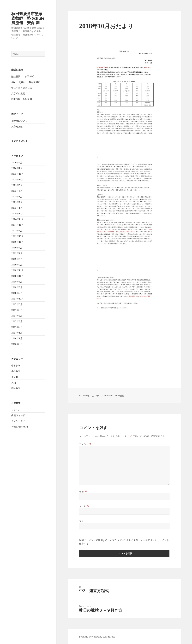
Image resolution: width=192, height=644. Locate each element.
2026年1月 (17, 168)
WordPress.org (20, 427)
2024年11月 (18, 219)
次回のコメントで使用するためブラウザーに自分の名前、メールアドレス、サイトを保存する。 (124, 542)
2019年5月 (17, 248)
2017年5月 (17, 310)
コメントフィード (20, 421)
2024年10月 (18, 225)
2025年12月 (18, 174)
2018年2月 (17, 293)
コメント (85, 444)
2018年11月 (18, 270)
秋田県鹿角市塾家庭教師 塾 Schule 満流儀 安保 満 (28, 18)
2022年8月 (17, 231)
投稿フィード (18, 415)
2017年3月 (17, 321)
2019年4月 (17, 253)
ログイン (16, 410)
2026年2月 (17, 162)
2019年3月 (17, 259)
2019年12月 (18, 236)
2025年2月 (17, 202)
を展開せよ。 (28, 82)
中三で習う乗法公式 (22, 88)
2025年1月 (17, 208)
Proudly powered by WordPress (97, 637)
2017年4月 (17, 316)
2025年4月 (17, 191)
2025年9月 (17, 185)
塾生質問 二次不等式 (23, 76)
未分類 (15, 377)
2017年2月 (17, 327)
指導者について (19, 121)
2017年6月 (17, 304)
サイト (83, 521)
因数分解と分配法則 (22, 99)
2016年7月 (17, 338)
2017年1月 (17, 333)
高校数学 (16, 388)
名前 (83, 491)
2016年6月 (17, 344)
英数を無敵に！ (19, 126)
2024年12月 (18, 214)
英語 (14, 383)
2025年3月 (17, 196)
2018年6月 (17, 282)
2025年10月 (18, 179)
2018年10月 (18, 276)
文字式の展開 (18, 93)
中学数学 (16, 366)
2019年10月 (18, 242)
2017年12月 (18, 299)
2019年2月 (17, 265)
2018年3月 (17, 287)
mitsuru (108, 395)
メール (84, 506)
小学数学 (16, 371)
